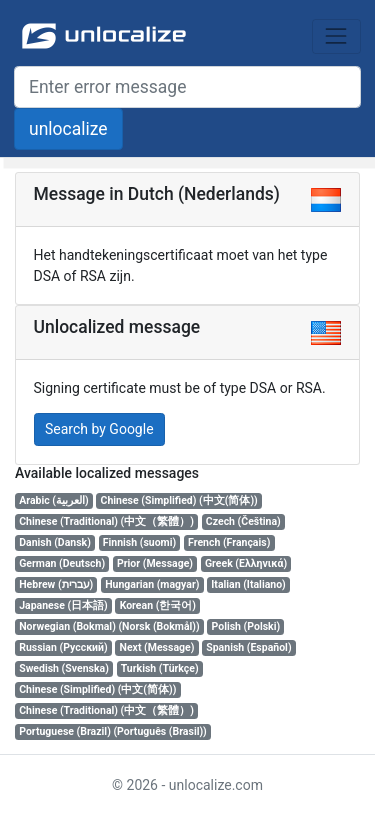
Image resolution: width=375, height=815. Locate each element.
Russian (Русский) (63, 647)
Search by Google (99, 429)
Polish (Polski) (246, 626)
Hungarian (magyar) (152, 584)
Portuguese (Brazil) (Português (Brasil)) (113, 731)
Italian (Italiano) (248, 584)
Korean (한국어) (158, 605)
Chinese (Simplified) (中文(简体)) (179, 500)
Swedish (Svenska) (64, 668)
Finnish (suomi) (139, 542)
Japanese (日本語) (63, 605)
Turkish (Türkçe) (160, 668)
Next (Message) (157, 647)
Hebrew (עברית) (56, 584)
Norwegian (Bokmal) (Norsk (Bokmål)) (109, 626)
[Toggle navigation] (336, 36)
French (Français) (229, 542)
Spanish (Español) (248, 647)
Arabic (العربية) (53, 500)
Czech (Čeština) (243, 521)
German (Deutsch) (62, 563)
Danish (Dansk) (55, 542)
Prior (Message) (155, 563)
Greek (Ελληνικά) (246, 563)
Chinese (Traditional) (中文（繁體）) (106, 521)
